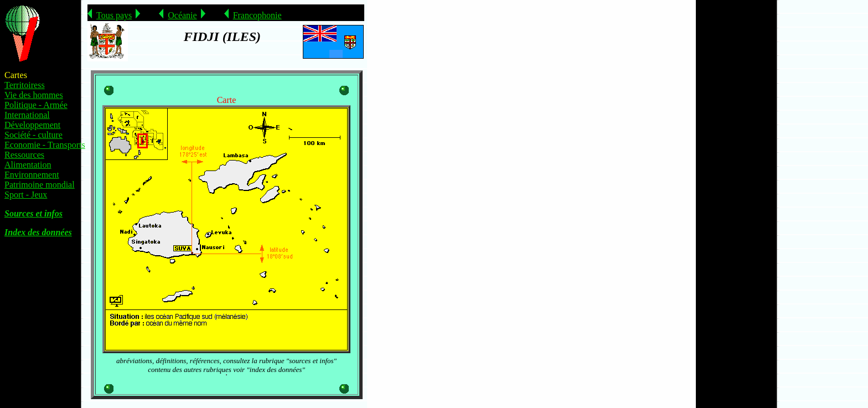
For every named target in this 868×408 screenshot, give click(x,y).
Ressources (24, 155)
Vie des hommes (34, 95)
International (27, 115)
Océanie (182, 15)
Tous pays (114, 15)
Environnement (32, 175)
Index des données (38, 232)
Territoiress (25, 85)
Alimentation (28, 165)
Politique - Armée (36, 105)
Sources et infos (33, 213)
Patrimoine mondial (40, 185)
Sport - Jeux (26, 195)
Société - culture (33, 135)
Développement (32, 125)
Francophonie (257, 15)
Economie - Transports (45, 145)
